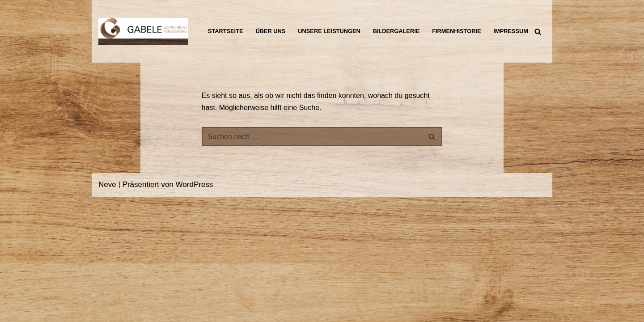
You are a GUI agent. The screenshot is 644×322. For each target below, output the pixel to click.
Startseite (222, 26)
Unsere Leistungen (330, 26)
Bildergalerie (401, 26)
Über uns (269, 26)
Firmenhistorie (464, 26)
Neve (107, 310)
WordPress (195, 310)
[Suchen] (538, 32)
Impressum (221, 37)
